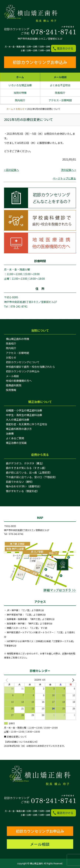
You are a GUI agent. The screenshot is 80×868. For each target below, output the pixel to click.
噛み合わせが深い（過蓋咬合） (24, 486)
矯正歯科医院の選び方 (19, 429)
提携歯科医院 (14, 385)
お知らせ (20, 109)
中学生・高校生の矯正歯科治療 (24, 415)
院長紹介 (60, 93)
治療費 (10, 434)
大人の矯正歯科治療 (18, 420)
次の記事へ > (68, 170)
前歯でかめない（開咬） (20, 482)
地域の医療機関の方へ (19, 381)
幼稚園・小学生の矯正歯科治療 (24, 410)
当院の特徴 (20, 93)
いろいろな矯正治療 (20, 85)
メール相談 (60, 77)
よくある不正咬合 (60, 85)
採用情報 (11, 390)
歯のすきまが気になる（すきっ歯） (26, 468)
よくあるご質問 (15, 438)
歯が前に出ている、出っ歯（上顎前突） (29, 472)
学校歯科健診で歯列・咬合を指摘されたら (30, 367)
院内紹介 (20, 100)
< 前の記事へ (12, 170)
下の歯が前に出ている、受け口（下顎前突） (32, 477)
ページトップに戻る (64, 178)
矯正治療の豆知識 (16, 443)
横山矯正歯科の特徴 (18, 339)
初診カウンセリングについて (23, 362)
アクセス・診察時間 (60, 100)
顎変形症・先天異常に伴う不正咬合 (27, 424)
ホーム (20, 77)
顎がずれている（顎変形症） (23, 491)
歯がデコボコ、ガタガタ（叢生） (25, 463)
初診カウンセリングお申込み (23, 371)
